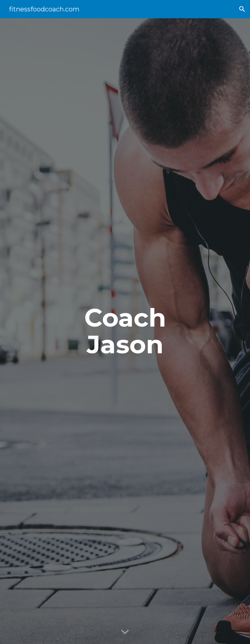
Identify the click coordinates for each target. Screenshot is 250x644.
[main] (125, 331)
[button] (242, 9)
